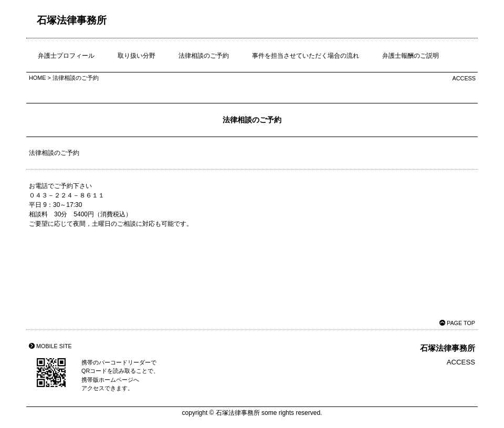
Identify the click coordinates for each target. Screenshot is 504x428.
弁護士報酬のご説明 (411, 56)
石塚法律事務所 (72, 20)
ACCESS (464, 78)
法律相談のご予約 (204, 56)
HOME (37, 78)
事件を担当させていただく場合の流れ (306, 56)
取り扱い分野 (136, 56)
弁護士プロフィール (66, 56)
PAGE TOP (461, 323)
